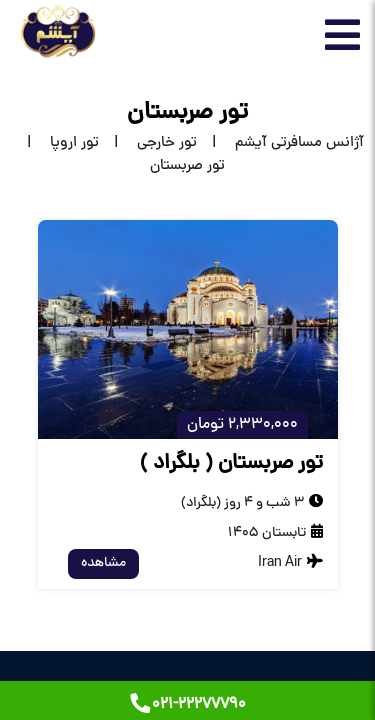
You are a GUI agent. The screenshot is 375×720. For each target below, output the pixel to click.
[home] (280, 143)
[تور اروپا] (55, 143)
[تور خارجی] (148, 143)
